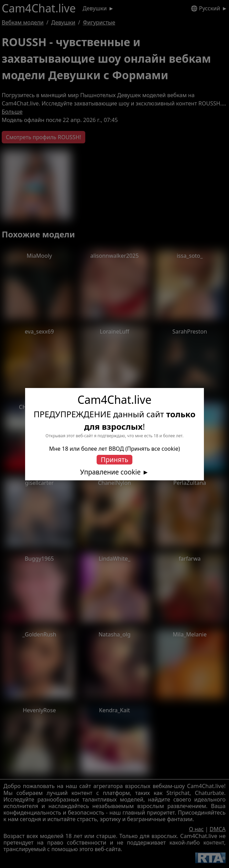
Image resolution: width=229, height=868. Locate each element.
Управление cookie (110, 472)
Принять (115, 459)
